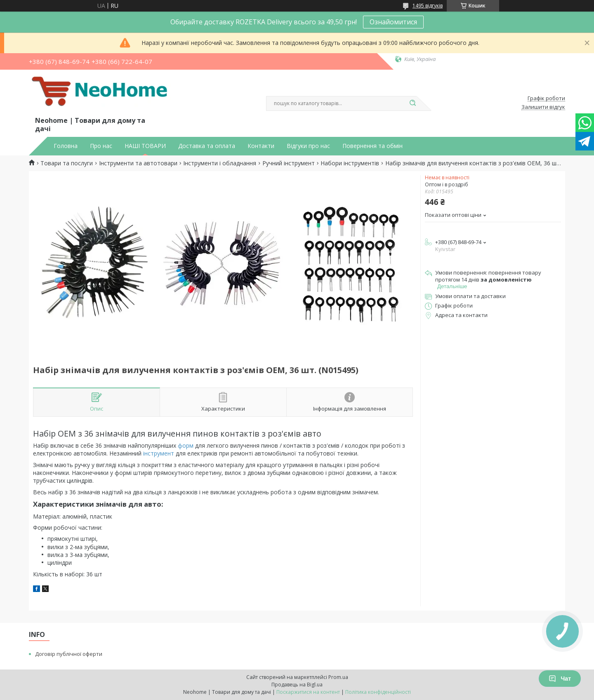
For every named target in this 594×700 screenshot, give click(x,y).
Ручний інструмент (289, 163)
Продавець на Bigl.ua (297, 685)
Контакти (261, 146)
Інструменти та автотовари (138, 163)
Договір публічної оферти (69, 654)
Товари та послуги (67, 163)
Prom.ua (338, 677)
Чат (560, 679)
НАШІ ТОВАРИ (145, 146)
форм (186, 445)
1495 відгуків (428, 6)
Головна (66, 146)
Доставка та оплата (207, 146)
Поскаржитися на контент (308, 692)
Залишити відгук (543, 107)
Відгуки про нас (308, 146)
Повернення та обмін (372, 146)
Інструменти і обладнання (220, 163)
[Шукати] (412, 103)
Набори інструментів (350, 163)
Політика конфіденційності (378, 692)
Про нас (101, 146)
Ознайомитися (393, 22)
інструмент (159, 453)
